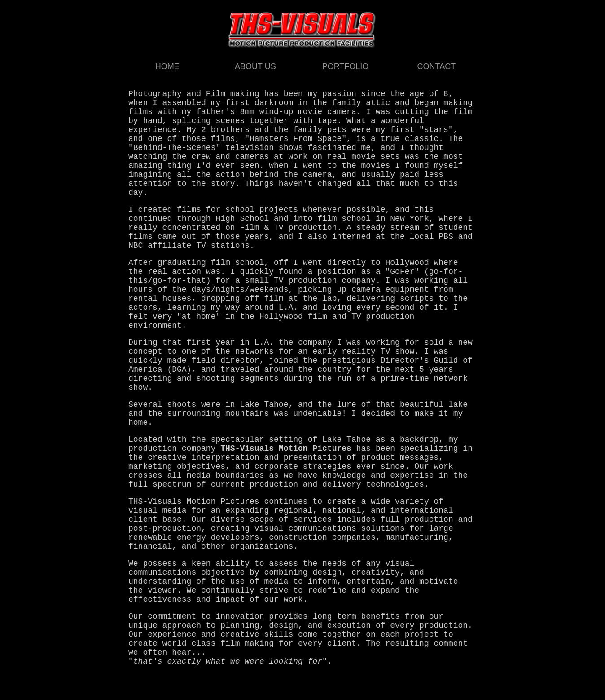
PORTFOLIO (346, 66)
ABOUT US (255, 66)
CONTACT (437, 66)
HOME (167, 66)
